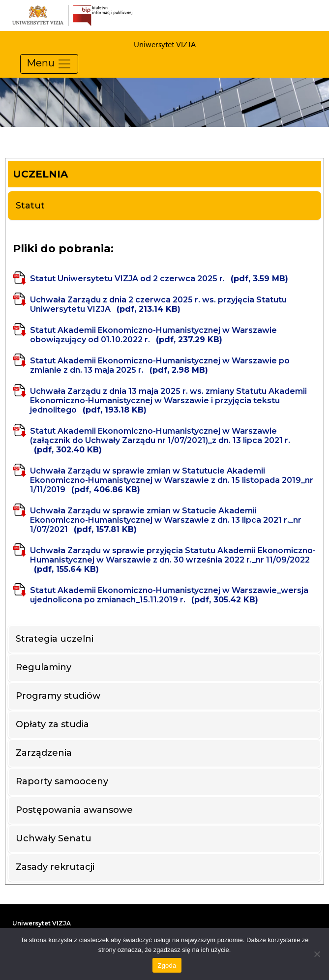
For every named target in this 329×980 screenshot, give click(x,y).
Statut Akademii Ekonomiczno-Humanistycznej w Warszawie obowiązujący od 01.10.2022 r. (153, 335)
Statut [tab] (30, 206)
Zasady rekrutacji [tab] (55, 867)
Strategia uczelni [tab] (55, 639)
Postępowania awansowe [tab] (74, 810)
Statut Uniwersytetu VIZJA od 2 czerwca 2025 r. (159, 279)
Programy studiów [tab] (58, 696)
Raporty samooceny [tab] (62, 781)
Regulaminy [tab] (44, 667)
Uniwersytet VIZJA (42, 923)
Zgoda (167, 965)
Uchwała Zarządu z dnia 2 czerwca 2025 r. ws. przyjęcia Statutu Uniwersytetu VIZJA (158, 304)
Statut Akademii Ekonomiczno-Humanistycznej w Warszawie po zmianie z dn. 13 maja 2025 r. (160, 365)
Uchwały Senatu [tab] (54, 838)
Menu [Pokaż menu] (49, 64)
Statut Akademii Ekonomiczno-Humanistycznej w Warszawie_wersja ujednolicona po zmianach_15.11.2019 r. (169, 595)
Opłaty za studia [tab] (52, 724)
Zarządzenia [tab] (44, 753)
